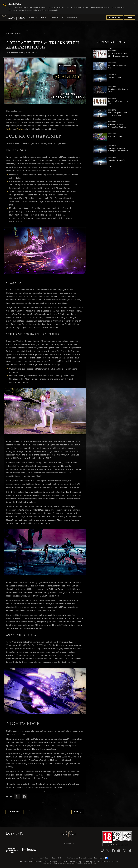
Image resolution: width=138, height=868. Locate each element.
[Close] (134, 3)
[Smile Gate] (29, 851)
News (43, 17)
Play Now (115, 18)
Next (78, 812)
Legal (31, 858)
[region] (111, 108)
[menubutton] (69, 844)
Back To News (14, 33)
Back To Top (69, 834)
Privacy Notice (43, 858)
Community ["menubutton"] (56, 17)
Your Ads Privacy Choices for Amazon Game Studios (88, 858)
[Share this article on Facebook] (24, 797)
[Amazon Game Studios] (12, 851)
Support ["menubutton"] (72, 17)
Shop (129, 18)
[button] (45, 81)
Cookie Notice (57, 858)
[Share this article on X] (17, 797)
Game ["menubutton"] (33, 17)
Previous (15, 812)
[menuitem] (33, 17)
